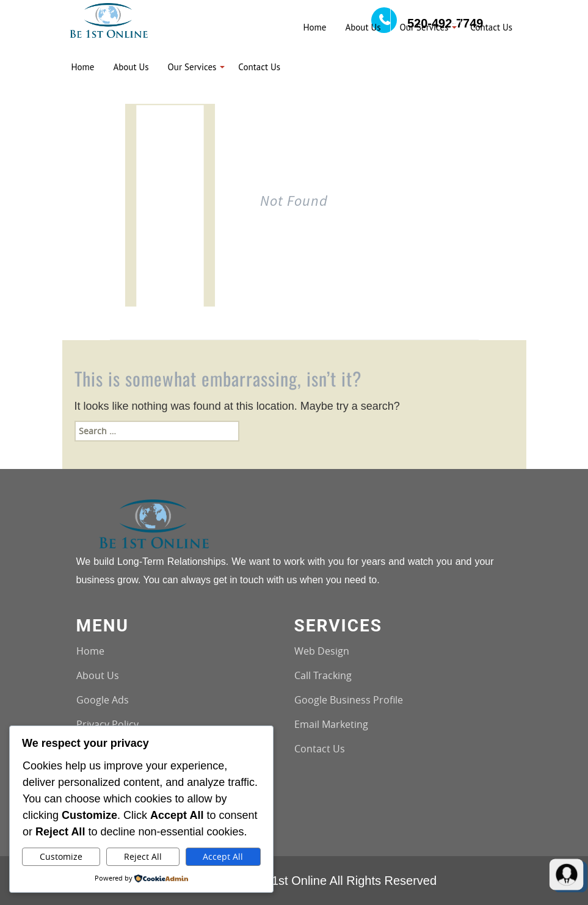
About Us (98, 675)
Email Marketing (331, 724)
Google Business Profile (349, 700)
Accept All (223, 856)
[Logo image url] (109, 19)
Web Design (322, 651)
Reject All (143, 856)
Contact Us (320, 749)
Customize (61, 856)
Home (90, 651)
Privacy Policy (107, 724)
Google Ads (103, 700)
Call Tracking (323, 675)
